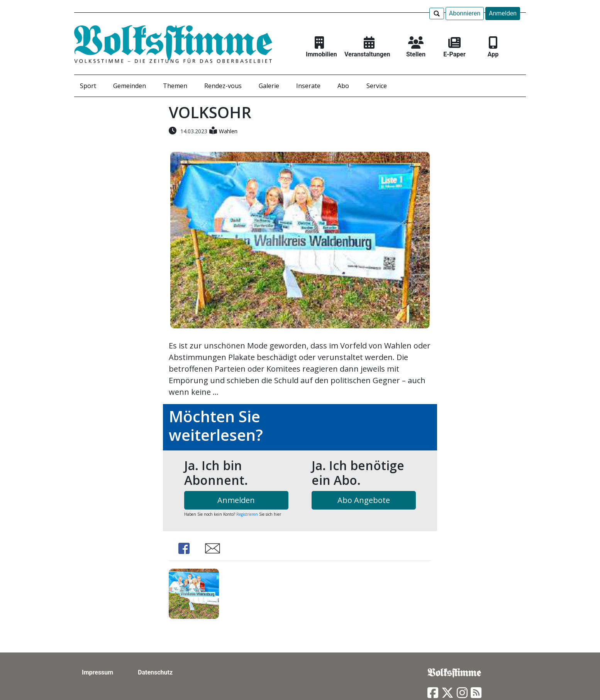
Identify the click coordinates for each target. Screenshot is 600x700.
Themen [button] (175, 86)
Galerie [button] (269, 86)
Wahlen (228, 131)
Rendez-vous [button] (223, 86)
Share (184, 548)
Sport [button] (88, 86)
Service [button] (377, 86)
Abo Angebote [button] (364, 500)
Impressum (97, 672)
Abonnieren (465, 13)
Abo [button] (343, 86)
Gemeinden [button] (130, 86)
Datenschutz (155, 672)
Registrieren (247, 514)
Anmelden (503, 13)
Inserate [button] (308, 86)
